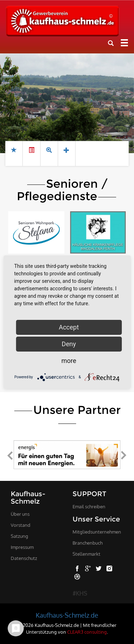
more (69, 361)
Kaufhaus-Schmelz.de (67, 615)
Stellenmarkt (86, 554)
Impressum (22, 547)
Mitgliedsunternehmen (97, 532)
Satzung (19, 536)
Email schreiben (89, 507)
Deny (69, 344)
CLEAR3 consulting (87, 632)
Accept (69, 327)
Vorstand (21, 525)
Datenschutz (24, 558)
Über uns (20, 514)
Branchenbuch (88, 543)
